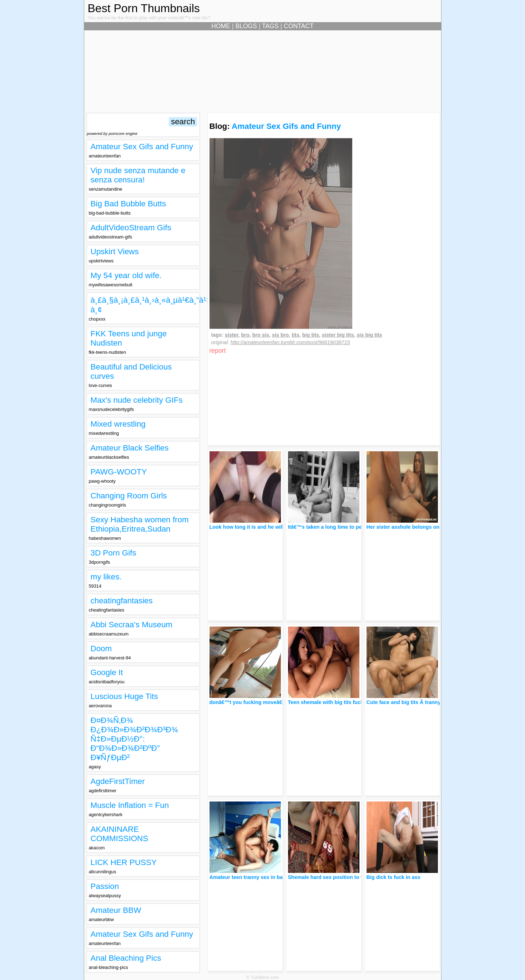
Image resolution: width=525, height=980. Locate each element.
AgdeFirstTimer (118, 781)
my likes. (106, 577)
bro (245, 335)
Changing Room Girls (129, 496)
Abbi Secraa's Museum (132, 625)
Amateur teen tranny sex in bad (248, 877)
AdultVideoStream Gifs (131, 228)
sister (232, 335)
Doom (101, 649)
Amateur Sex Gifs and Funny (142, 147)
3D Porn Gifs (113, 553)
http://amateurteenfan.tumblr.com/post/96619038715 (290, 342)
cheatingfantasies (122, 601)
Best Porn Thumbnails (144, 8)
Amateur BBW (116, 910)
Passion (105, 886)
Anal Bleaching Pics (126, 958)
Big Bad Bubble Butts (128, 204)
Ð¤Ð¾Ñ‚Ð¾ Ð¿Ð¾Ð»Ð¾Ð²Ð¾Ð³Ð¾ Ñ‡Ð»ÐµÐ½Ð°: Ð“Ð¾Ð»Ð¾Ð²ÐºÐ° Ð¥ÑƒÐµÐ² (134, 739)
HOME (221, 26)
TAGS (270, 26)
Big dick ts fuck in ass (393, 877)
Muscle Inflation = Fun (130, 805)
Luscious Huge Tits (124, 696)
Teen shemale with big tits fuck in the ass (338, 702)
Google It (107, 672)
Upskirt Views (115, 252)
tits (296, 335)
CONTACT (299, 26)
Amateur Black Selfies (130, 448)
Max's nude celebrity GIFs (137, 400)
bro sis (261, 335)
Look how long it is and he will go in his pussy (266, 527)
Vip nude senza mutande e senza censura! (138, 175)
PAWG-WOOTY (119, 472)
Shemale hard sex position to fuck (330, 877)
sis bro (280, 335)
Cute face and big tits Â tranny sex (409, 702)
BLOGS (246, 26)
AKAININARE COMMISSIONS (120, 834)
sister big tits (338, 335)
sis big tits (369, 335)
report (218, 351)
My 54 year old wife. (126, 275)
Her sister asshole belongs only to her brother (423, 527)
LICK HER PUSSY (124, 862)
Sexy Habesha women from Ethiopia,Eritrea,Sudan (140, 524)
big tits (311, 335)
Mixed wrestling (118, 424)
